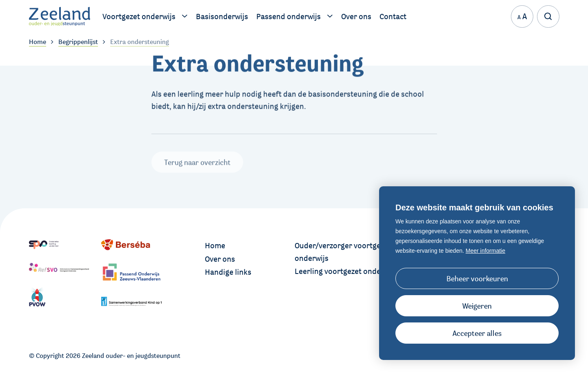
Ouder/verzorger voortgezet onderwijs (343, 252)
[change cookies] (477, 278)
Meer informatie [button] (485, 251)
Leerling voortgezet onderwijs (346, 271)
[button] (477, 306)
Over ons (220, 259)
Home (215, 245)
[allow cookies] (477, 333)
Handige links (228, 272)
